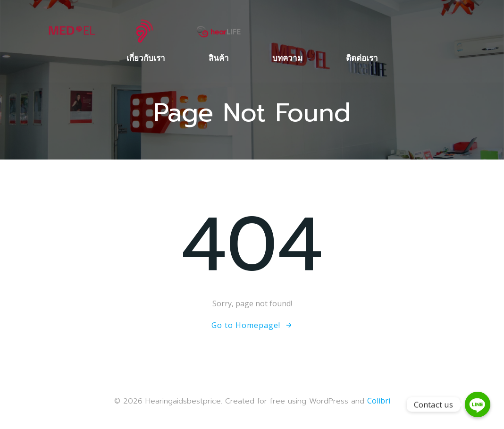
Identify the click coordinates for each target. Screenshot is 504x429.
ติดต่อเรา (362, 58)
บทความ (287, 58)
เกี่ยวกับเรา (146, 58)
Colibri (379, 401)
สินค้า (219, 58)
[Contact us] (478, 404)
